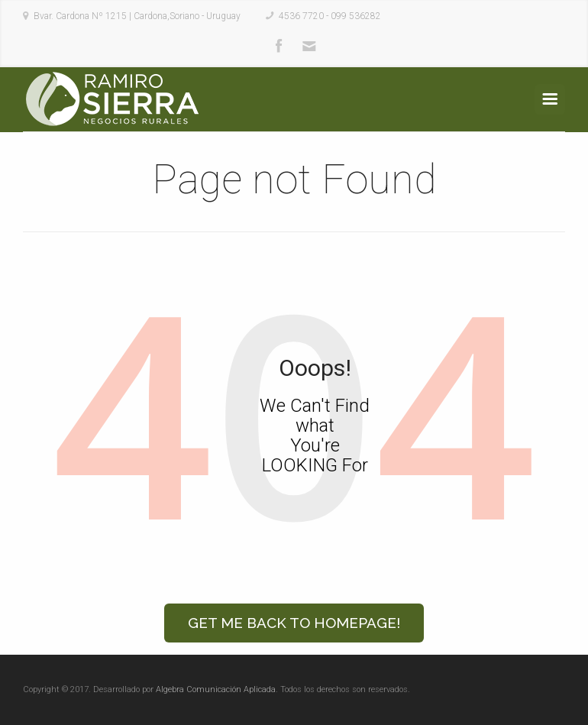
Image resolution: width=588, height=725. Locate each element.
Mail (309, 47)
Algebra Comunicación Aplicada (216, 689)
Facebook (279, 47)
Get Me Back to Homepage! (294, 623)
